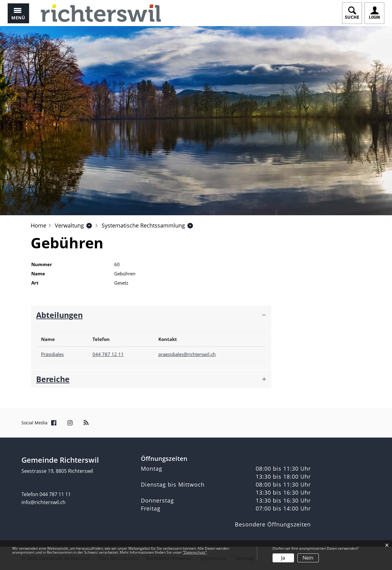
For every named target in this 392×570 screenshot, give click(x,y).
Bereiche (53, 379)
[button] (69, 225)
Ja (283, 558)
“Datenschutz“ (195, 552)
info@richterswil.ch (43, 502)
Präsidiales (52, 354)
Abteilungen (59, 315)
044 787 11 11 (55, 494)
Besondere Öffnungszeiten (273, 524)
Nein (308, 558)
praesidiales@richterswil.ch (187, 354)
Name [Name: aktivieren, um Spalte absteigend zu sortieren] (48, 339)
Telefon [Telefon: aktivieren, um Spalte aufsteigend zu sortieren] (101, 339)
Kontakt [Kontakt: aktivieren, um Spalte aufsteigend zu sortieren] (168, 339)
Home (38, 225)
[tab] (151, 315)
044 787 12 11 (108, 354)
